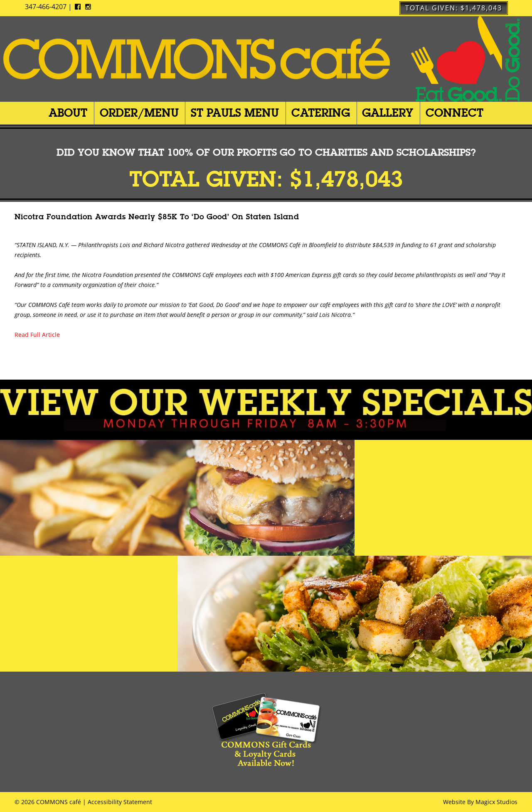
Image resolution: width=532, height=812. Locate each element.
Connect (454, 113)
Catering (321, 113)
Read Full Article (37, 335)
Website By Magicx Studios (480, 802)
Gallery (388, 113)
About (68, 113)
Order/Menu (139, 113)
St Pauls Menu (235, 113)
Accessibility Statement (120, 802)
